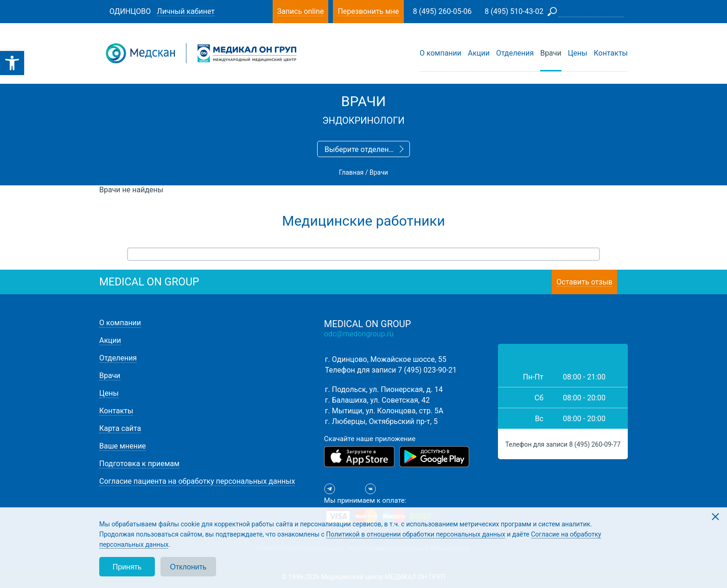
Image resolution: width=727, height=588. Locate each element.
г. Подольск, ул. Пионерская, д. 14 (384, 389)
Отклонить (188, 567)
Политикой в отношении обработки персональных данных (415, 534)
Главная (351, 172)
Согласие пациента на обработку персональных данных (197, 481)
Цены (578, 53)
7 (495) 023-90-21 (427, 370)
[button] (12, 63)
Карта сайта (120, 428)
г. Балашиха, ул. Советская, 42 (377, 400)
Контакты (611, 53)
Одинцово (130, 11)
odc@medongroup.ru (359, 334)
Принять (127, 567)
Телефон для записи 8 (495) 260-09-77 (563, 444)
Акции (479, 53)
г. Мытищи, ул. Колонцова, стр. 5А (384, 411)
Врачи (551, 53)
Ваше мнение (123, 446)
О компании (440, 53)
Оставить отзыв (584, 282)
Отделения (515, 53)
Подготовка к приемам (139, 464)
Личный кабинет (186, 11)
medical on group (149, 282)
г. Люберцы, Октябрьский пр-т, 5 (381, 421)
